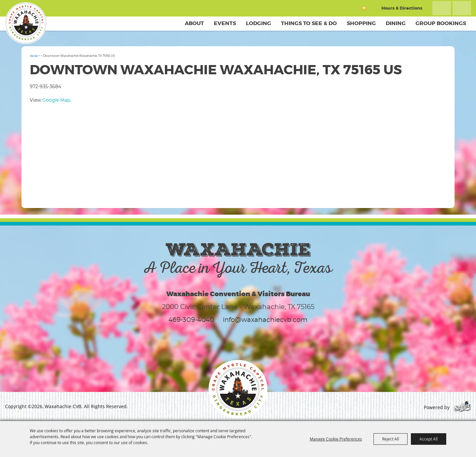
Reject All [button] (391, 439)
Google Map (56, 100)
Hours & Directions (402, 8)
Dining (396, 23)
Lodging (258, 23)
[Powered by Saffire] (462, 407)
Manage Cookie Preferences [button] (336, 439)
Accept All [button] (429, 439)
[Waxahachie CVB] (26, 23)
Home (34, 56)
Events (225, 23)
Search (442, 8)
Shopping (361, 23)
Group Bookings (441, 23)
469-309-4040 (192, 320)
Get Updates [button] (462, 8)
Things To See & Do (309, 23)
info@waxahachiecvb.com (265, 320)
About (194, 23)
